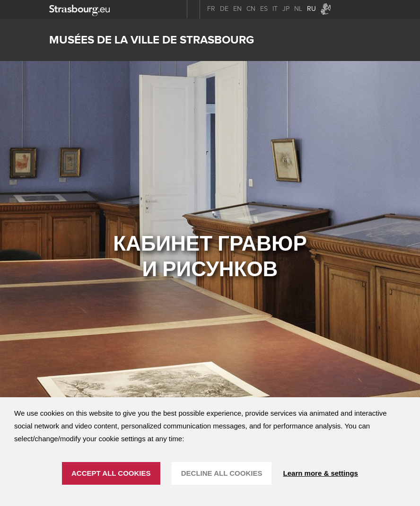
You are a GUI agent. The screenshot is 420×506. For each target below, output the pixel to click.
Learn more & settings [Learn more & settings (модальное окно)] (321, 473)
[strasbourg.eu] (79, 9)
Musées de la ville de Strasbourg (152, 40)
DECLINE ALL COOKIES (222, 473)
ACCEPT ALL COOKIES (111, 473)
